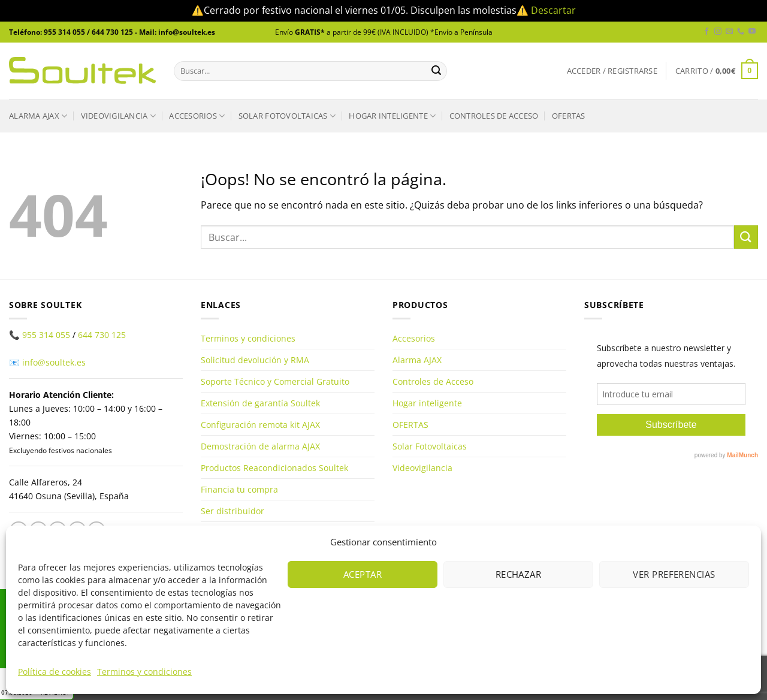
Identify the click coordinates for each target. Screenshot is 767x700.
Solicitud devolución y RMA (255, 360)
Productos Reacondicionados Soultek (274, 468)
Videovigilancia (118, 116)
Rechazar (519, 574)
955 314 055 (46, 335)
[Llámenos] (741, 32)
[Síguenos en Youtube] (752, 32)
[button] (612, 71)
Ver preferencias (674, 574)
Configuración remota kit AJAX (260, 425)
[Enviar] (436, 71)
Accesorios (197, 116)
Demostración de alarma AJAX (260, 446)
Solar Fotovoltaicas (287, 116)
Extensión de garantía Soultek (260, 403)
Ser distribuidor (232, 511)
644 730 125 (102, 335)
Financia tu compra (239, 489)
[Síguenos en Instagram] (718, 32)
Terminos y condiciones (144, 672)
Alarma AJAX (38, 116)
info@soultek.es (54, 362)
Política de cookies (55, 672)
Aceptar (363, 574)
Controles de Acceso (494, 116)
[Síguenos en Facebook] (706, 32)
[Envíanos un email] (729, 32)
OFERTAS (569, 116)
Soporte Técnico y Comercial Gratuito (275, 381)
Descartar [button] (553, 10)
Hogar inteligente (392, 116)
